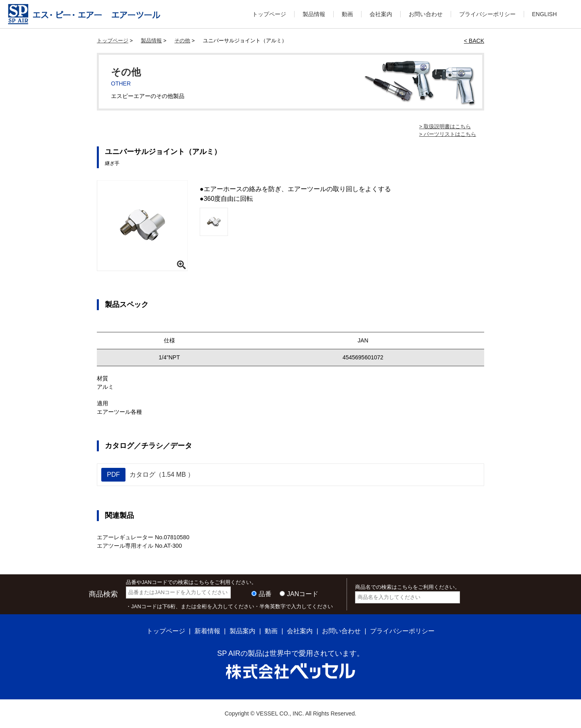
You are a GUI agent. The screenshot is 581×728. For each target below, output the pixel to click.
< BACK (474, 41)
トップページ (269, 14)
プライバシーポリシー (487, 14)
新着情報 (207, 631)
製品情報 (314, 14)
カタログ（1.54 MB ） (148, 475)
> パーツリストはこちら (448, 134)
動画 (347, 14)
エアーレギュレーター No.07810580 (143, 537)
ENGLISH (544, 14)
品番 (265, 593)
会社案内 (381, 14)
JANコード (303, 593)
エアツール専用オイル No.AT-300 (139, 546)
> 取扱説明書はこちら (445, 126)
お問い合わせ (426, 14)
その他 (182, 41)
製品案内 (242, 631)
